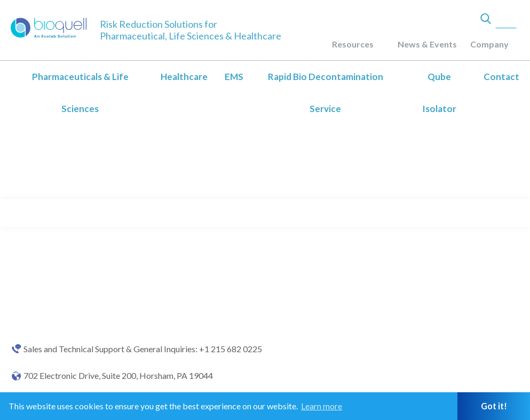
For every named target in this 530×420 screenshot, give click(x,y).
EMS (234, 77)
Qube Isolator (439, 93)
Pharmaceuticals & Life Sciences (80, 93)
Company (489, 44)
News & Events (427, 44)
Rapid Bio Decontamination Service (326, 93)
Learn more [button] (322, 406)
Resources (353, 44)
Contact (501, 77)
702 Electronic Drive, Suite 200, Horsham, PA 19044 (118, 376)
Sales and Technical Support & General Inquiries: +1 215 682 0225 (143, 349)
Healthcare (184, 77)
